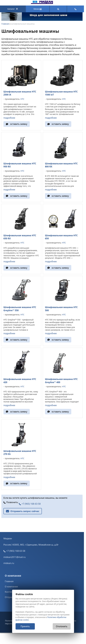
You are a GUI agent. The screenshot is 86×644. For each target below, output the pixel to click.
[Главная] (42, 3)
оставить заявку (19, 124)
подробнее (9, 117)
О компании (11, 590)
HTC (22, 99)
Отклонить (62, 626)
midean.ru (9, 566)
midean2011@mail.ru (15, 560)
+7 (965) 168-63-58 (30, 507)
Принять (25, 626)
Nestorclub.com (57, 634)
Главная (5, 24)
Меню (38, 9)
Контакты (10, 595)
